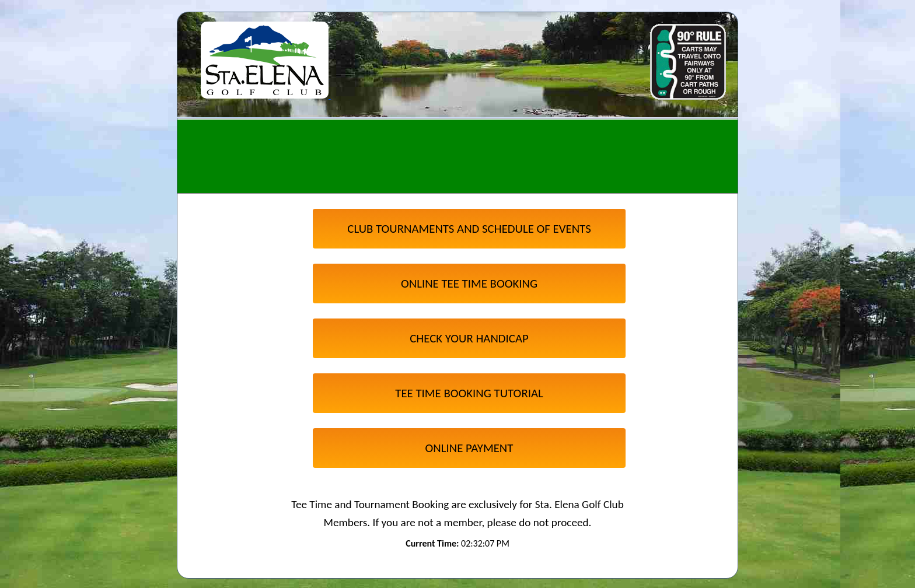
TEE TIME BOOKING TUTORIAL (469, 393)
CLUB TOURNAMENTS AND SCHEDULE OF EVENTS (469, 229)
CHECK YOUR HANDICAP (469, 338)
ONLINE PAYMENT (469, 448)
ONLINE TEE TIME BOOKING (469, 283)
